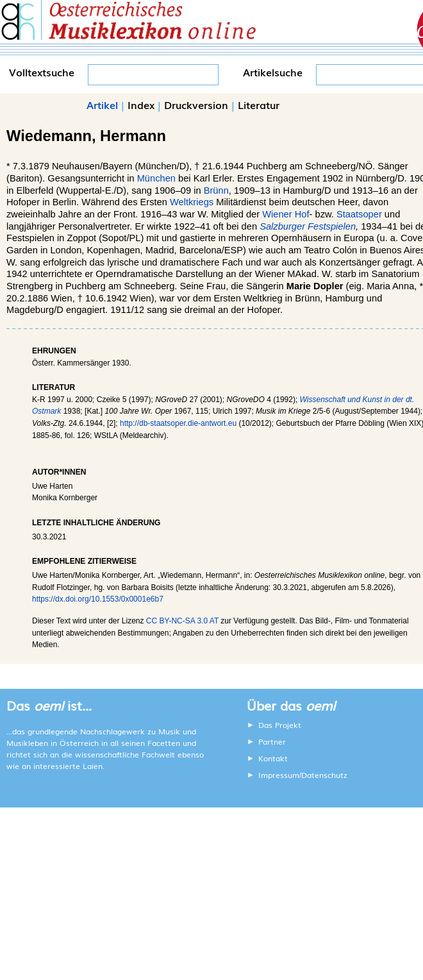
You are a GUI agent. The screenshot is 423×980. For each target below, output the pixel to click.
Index (141, 105)
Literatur (259, 105)
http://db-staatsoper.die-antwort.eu (178, 423)
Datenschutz (324, 775)
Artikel (102, 105)
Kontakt (273, 758)
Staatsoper (359, 214)
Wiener (277, 214)
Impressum (279, 775)
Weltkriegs (192, 202)
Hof (302, 214)
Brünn (216, 190)
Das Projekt (280, 725)
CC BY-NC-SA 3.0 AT (182, 621)
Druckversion (196, 105)
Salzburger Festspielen (308, 226)
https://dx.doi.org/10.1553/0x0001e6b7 (98, 599)
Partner (272, 741)
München (156, 178)
